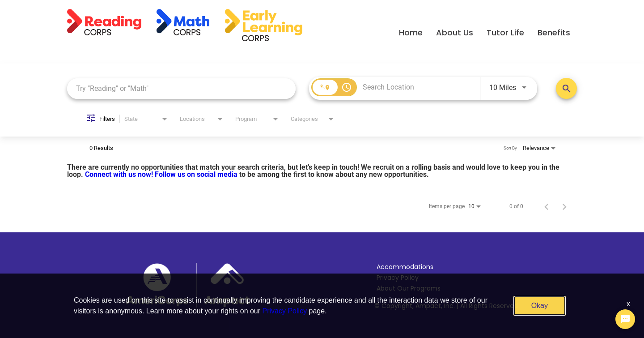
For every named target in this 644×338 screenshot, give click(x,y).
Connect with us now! (120, 174)
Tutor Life (505, 32)
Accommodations (405, 267)
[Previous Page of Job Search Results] (547, 206)
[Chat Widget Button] (625, 319)
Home (411, 32)
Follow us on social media (197, 174)
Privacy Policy (398, 278)
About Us (455, 32)
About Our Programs (409, 288)
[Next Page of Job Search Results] (564, 206)
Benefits (554, 32)
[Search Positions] (566, 88)
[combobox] (181, 88)
